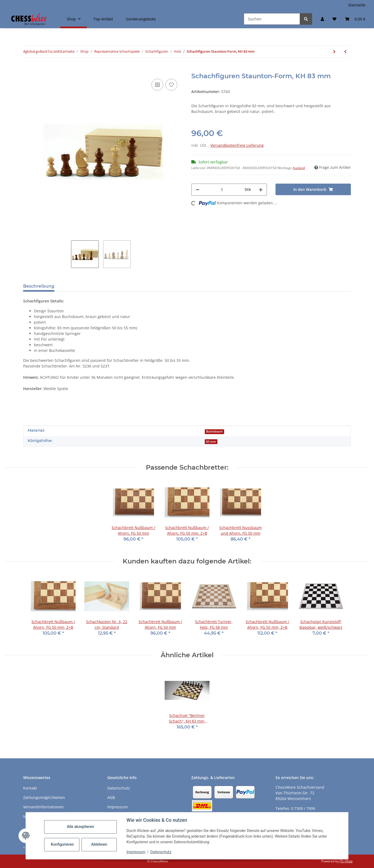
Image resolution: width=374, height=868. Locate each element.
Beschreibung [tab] (39, 286)
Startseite (357, 5)
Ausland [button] (299, 168)
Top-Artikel (103, 19)
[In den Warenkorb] (27, 69)
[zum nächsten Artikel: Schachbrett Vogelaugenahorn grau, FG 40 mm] (334, 51)
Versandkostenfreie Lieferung (237, 145)
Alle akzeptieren (80, 827)
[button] (322, 19)
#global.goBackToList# (41, 51)
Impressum (136, 852)
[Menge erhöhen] (261, 190)
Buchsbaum (214, 431)
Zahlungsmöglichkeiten (44, 797)
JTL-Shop (346, 861)
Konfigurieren (62, 844)
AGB (111, 797)
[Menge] (222, 190)
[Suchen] (272, 19)
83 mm (211, 442)
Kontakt (30, 788)
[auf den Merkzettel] (171, 85)
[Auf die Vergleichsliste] (157, 85)
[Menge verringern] (197, 190)
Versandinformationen (43, 807)
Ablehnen (99, 844)
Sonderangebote (141, 19)
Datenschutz (161, 852)
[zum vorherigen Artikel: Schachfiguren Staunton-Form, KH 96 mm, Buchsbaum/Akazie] (345, 51)
